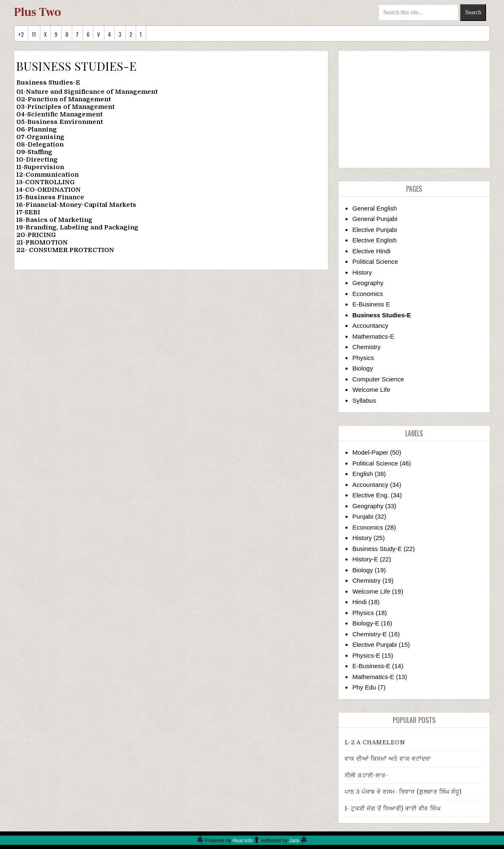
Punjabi (363, 516)
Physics (363, 358)
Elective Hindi (371, 251)
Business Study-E (377, 549)
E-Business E (371, 304)
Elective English (374, 240)
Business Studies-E (381, 315)
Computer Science (378, 379)
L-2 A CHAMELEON (375, 742)
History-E (365, 559)
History (362, 272)
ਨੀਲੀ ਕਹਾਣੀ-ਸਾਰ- (366, 775)
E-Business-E (371, 666)
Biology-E (366, 623)
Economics (367, 294)
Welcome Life (371, 390)
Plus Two (37, 12)
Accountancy (370, 325)
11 (34, 34)
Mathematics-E (373, 336)
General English (375, 208)
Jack (294, 841)
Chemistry (366, 347)
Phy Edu (364, 687)
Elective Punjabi (375, 230)
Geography (368, 283)
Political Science (375, 261)
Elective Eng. (371, 495)
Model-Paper (370, 452)
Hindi (359, 602)
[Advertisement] (414, 109)
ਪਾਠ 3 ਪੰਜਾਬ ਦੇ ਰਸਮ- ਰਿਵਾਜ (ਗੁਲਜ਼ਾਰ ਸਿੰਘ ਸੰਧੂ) (403, 792)
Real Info (243, 841)
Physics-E (366, 655)
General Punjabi (375, 219)
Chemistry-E (370, 634)
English (362, 474)
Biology (362, 368)
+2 (21, 34)
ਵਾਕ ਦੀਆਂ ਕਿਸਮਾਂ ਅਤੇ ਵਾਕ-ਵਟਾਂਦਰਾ (388, 759)
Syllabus (364, 400)
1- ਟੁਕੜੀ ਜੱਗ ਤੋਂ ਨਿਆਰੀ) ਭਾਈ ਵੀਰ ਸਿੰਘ (393, 808)
